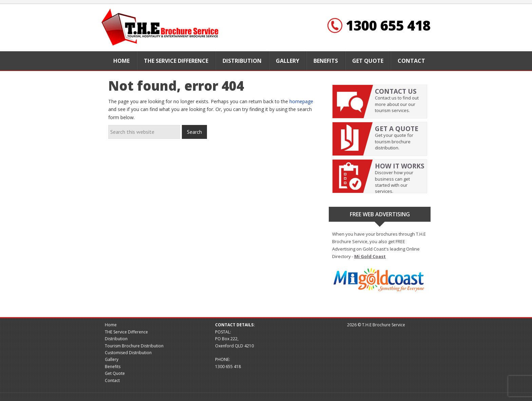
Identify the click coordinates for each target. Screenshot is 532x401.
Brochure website (161, 28)
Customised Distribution (128, 353)
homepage (301, 101)
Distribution (116, 339)
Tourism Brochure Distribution (134, 346)
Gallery (112, 359)
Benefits (113, 367)
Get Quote (115, 373)
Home (111, 325)
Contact (112, 380)
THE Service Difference (126, 332)
